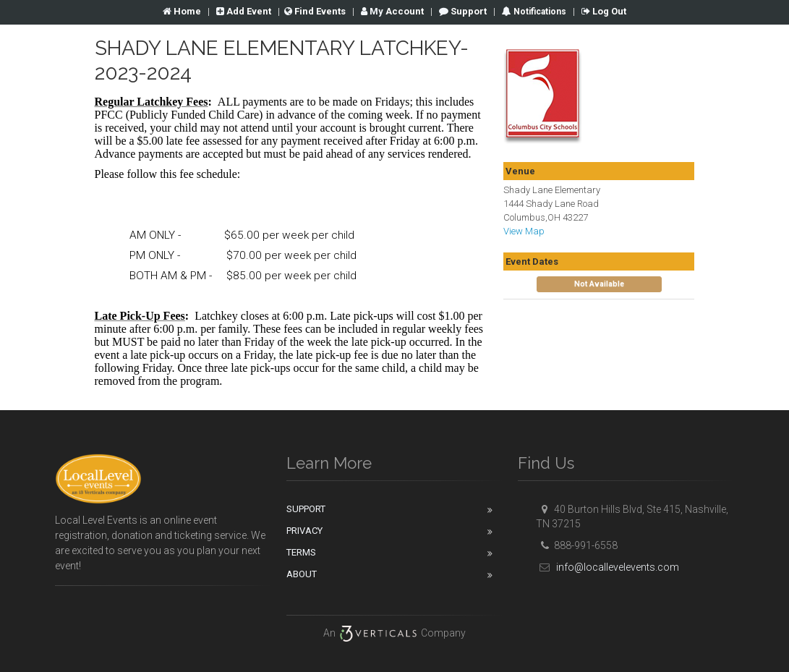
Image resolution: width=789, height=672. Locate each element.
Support (463, 11)
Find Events (315, 11)
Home (182, 11)
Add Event (244, 11)
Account (392, 11)
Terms (301, 552)
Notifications (539, 12)
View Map (524, 231)
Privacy (304, 531)
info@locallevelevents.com (607, 567)
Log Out (604, 11)
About (302, 574)
